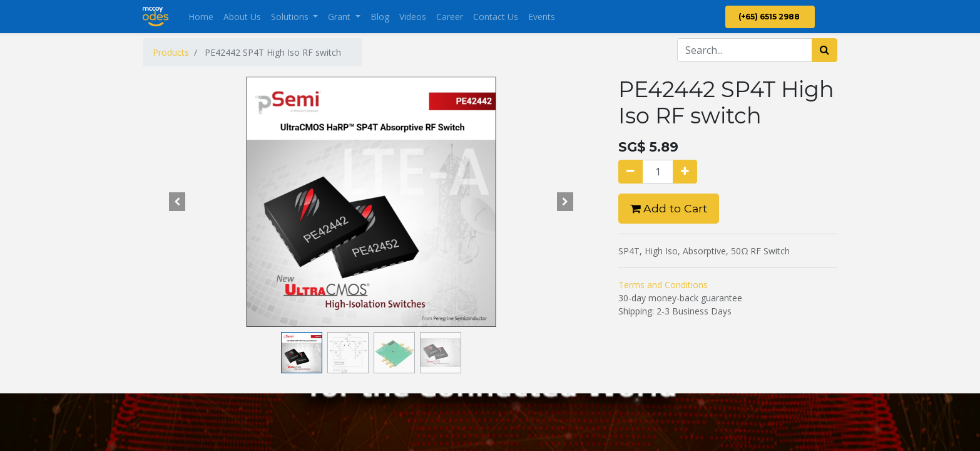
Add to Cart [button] (669, 208)
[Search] (824, 50)
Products (171, 52)
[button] (177, 202)
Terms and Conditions (663, 285)
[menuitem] (201, 17)
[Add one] (685, 172)
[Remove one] (630, 172)
